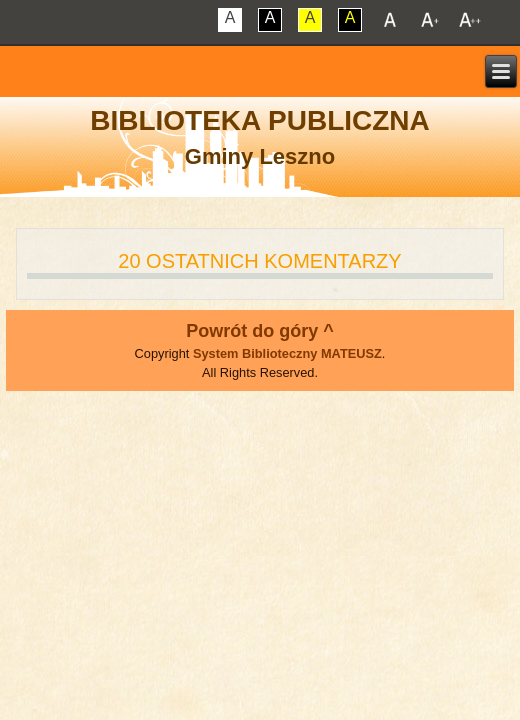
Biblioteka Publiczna (260, 120)
